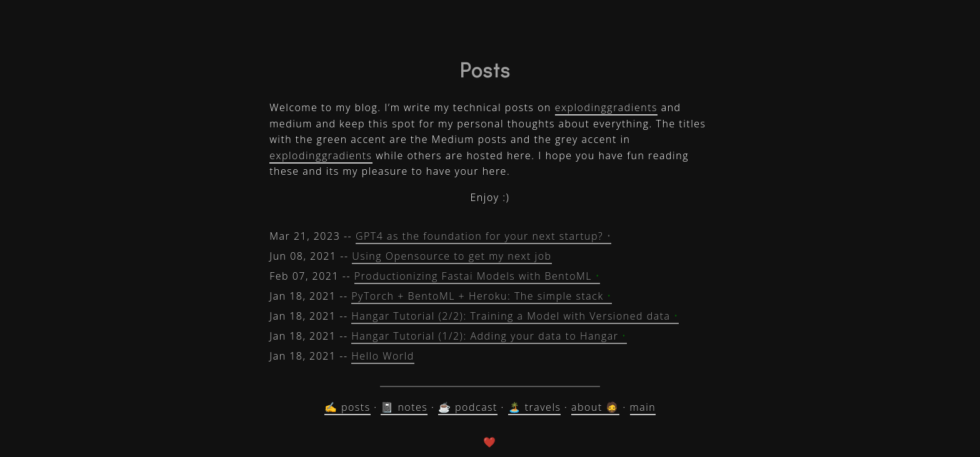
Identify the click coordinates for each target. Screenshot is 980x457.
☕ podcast (468, 407)
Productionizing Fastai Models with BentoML (477, 276)
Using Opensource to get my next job (452, 256)
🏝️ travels (535, 407)
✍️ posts (347, 407)
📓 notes (404, 407)
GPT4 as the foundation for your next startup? (484, 236)
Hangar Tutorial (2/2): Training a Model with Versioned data (515, 316)
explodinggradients (606, 107)
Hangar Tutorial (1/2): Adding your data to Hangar (489, 336)
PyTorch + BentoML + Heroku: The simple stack (482, 296)
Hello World (383, 356)
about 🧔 (595, 407)
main (643, 407)
